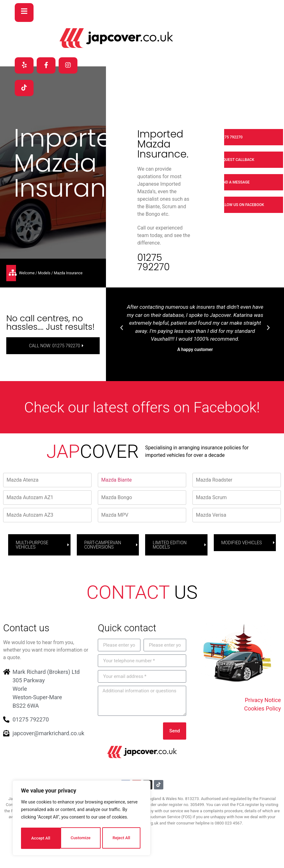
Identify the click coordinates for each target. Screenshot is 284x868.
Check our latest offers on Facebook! (142, 408)
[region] (82, 819)
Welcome (27, 274)
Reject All (82, 838)
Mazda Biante (116, 480)
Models (44, 274)
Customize (41, 838)
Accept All (123, 838)
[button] (122, 329)
